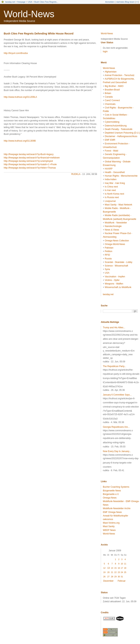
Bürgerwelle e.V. (111, 494)
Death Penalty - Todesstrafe (119, 129)
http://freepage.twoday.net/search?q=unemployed (28, 161)
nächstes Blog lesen (125, 2)
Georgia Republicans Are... (116, 427)
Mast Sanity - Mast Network (118, 205)
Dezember (108, 581)
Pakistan (109, 248)
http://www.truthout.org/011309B (20, 141)
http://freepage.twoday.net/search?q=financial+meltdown (32, 158)
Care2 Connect (112, 100)
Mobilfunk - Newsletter (116, 223)
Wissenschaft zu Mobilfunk (118, 287)
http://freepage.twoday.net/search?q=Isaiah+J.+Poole (30, 164)
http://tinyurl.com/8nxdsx (16, 53)
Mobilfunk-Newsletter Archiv (117, 508)
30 (119, 577)
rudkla (76, 174)
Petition (108, 251)
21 (112, 572)
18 (125, 568)
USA (30, 2)
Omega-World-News (115, 244)
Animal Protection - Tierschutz (120, 75)
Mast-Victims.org (111, 523)
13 (109, 568)
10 (122, 564)
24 (122, 572)
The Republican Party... (115, 366)
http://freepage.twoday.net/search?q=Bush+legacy (29, 154)
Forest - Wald (111, 151)
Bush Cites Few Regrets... (46, 2)
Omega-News (110, 498)
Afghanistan (111, 72)
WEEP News (109, 530)
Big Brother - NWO (114, 86)
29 (115, 577)
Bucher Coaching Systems (116, 487)
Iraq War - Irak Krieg (115, 183)
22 (115, 572)
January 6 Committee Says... (117, 395)
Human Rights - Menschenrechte (121, 176)
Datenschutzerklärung (116, 126)
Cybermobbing (112, 122)
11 (125, 564)
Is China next (111, 187)
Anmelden (110, 2)
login (105, 51)
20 (108, 572)
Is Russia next (112, 197)
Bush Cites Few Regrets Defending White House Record (39, 34)
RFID (107, 255)
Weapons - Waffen (114, 284)
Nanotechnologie (113, 226)
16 (119, 568)
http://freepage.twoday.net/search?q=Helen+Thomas (30, 168)
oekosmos (108, 519)
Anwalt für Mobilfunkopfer (115, 516)
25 (125, 572)
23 (119, 572)
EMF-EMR (110, 140)
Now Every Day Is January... (117, 451)
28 (112, 577)
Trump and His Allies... (114, 328)
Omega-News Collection (117, 241)
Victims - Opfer (112, 280)
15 (115, 568)
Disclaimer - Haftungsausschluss (121, 136)
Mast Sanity (109, 526)
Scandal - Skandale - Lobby (118, 262)
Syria (107, 269)
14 (112, 568)
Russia (108, 259)
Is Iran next (110, 190)
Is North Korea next (114, 194)
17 (122, 568)
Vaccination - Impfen (115, 277)
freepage (21, 2)
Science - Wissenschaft (116, 266)
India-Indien (111, 179)
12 (104, 568)
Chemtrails (110, 104)
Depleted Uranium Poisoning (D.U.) (122, 133)
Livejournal (110, 201)
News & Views (112, 230)
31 (122, 577)
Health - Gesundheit (115, 172)
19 (104, 572)
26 (104, 577)
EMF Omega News (112, 512)
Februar (122, 581)
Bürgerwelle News (112, 491)
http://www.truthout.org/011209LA (20, 97)
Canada (109, 97)
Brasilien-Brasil (112, 90)
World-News (29, 14)
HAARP (109, 169)
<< (137, 2)
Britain (108, 93)
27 (108, 577)
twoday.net (10, 2)
